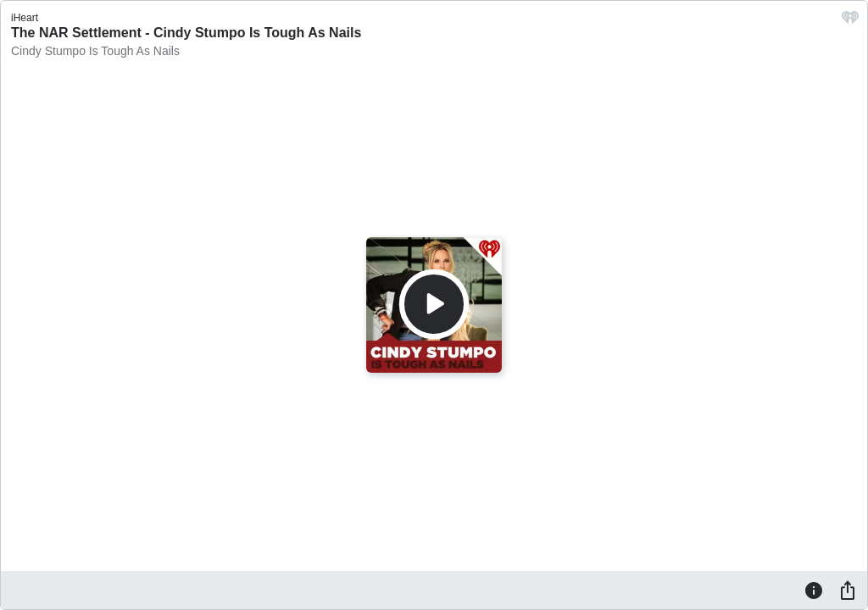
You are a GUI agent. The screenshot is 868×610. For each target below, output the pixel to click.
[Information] (814, 590)
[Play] (434, 304)
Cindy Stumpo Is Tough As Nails (95, 51)
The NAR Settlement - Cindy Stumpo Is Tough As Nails (186, 33)
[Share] (848, 590)
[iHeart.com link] (850, 22)
